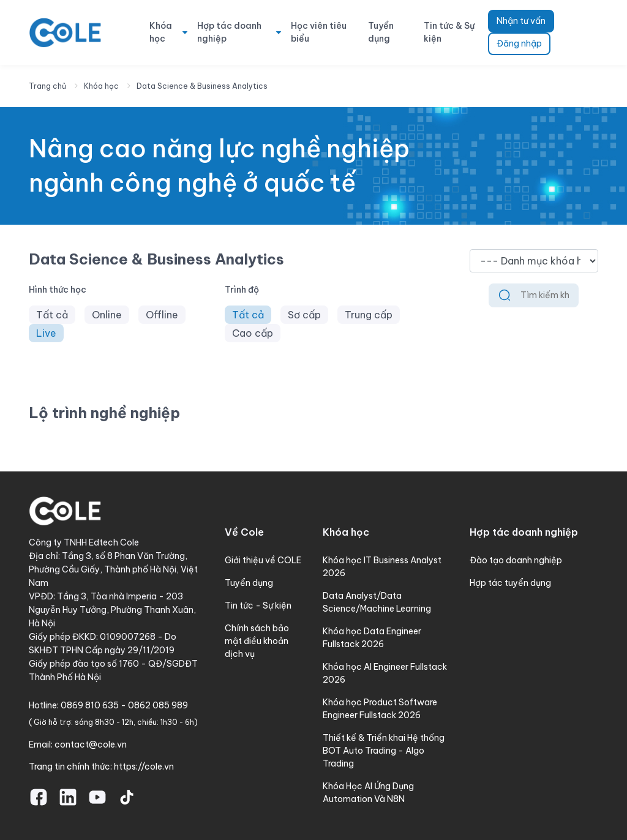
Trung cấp (369, 315)
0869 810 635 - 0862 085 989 (124, 705)
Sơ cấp (304, 315)
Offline (162, 315)
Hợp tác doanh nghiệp (229, 32)
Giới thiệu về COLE (263, 560)
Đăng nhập (519, 43)
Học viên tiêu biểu (319, 32)
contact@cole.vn (91, 744)
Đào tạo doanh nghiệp (516, 560)
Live (46, 333)
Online (107, 315)
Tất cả (52, 315)
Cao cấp (253, 333)
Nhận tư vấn (521, 21)
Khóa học (161, 32)
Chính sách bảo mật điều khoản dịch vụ (257, 641)
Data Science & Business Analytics (202, 86)
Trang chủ (47, 86)
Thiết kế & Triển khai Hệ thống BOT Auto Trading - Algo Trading (384, 751)
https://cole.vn (144, 767)
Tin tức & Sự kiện (449, 32)
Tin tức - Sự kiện (258, 606)
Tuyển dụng (381, 32)
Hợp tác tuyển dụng (510, 583)
